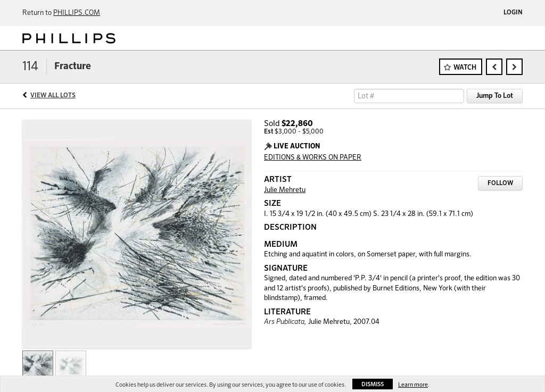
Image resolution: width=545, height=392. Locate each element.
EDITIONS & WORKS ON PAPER (313, 158)
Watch (465, 68)
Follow (500, 184)
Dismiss (373, 384)
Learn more (413, 385)
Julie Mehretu (285, 190)
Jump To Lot (495, 96)
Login (513, 13)
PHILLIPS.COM (77, 13)
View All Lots (53, 96)
